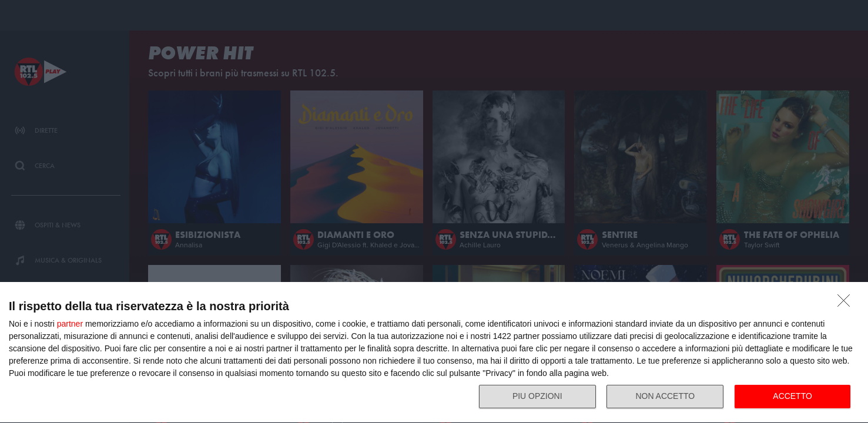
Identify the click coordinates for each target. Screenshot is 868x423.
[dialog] (434, 352)
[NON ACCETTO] (847, 302)
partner (70, 322)
